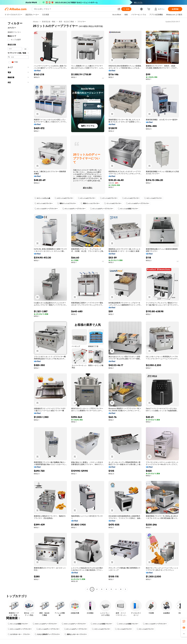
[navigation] (18, 306)
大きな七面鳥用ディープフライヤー (47, 634)
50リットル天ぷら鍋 (42, 198)
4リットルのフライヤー (87, 198)
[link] (184, 621)
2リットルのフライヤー (109, 198)
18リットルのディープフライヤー (155, 624)
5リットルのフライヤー (145, 629)
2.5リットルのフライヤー (64, 198)
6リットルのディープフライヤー (138, 203)
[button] (119, 9)
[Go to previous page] (87, 589)
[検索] (126, 9)
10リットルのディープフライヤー (20, 629)
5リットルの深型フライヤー (128, 209)
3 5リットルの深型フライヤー (101, 624)
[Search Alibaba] (75, 9)
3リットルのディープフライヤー (74, 209)
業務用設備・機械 (49, 22)
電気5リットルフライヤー (67, 203)
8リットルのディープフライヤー (48, 629)
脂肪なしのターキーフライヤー (76, 634)
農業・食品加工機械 (66, 22)
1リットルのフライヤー (113, 203)
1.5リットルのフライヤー (101, 629)
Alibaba (36, 22)
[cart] (149, 9)
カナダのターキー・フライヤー (19, 634)
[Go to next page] (125, 589)
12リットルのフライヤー (153, 198)
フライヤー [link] (82, 22)
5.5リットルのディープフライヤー (45, 624)
